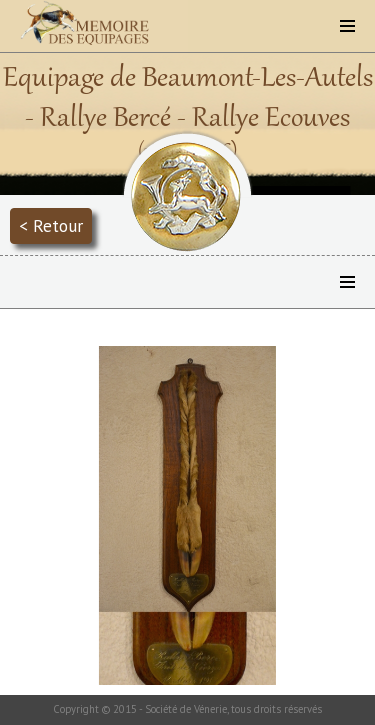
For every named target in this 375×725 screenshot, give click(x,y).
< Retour (51, 225)
